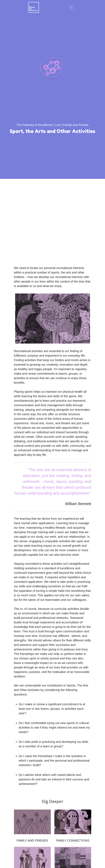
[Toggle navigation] (71, 7)
